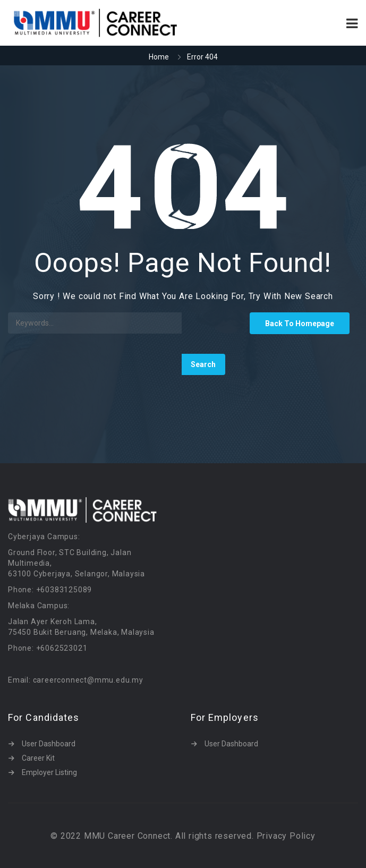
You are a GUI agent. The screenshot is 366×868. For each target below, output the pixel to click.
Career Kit (38, 758)
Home (159, 57)
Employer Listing (49, 772)
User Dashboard (49, 744)
